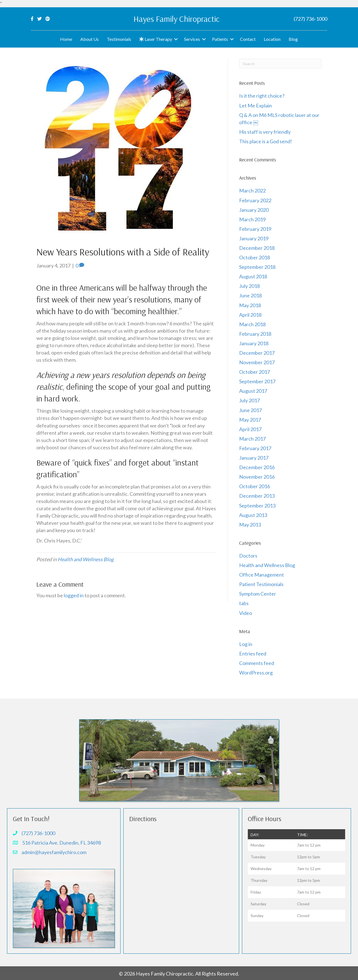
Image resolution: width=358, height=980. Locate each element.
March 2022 (252, 191)
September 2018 (257, 267)
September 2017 (257, 381)
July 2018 (249, 286)
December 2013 (257, 496)
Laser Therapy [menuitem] (156, 39)
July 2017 (249, 400)
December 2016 (257, 467)
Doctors (248, 556)
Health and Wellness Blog (86, 559)
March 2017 (252, 439)
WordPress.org (256, 673)
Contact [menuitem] (248, 39)
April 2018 (250, 315)
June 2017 (250, 410)
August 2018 (253, 276)
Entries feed (253, 654)
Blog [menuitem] (293, 39)
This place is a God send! (266, 141)
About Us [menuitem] (89, 39)
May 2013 (250, 525)
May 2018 (250, 305)
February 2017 (255, 448)
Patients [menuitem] (220, 39)
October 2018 (255, 257)
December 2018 (257, 248)
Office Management (262, 575)
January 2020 (254, 210)
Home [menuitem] (66, 39)
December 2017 (257, 353)
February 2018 (255, 334)
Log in (246, 644)
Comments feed (257, 663)
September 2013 (257, 506)
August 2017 (253, 391)
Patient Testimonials (261, 584)
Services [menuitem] (192, 39)
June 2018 (250, 295)
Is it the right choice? (262, 96)
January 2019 (254, 238)
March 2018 (252, 324)
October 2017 (255, 372)
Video (246, 613)
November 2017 (257, 362)
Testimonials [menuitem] (119, 39)
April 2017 (250, 429)
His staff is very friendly (265, 132)
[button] (176, 39)
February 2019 (255, 229)
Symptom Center (258, 594)
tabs (244, 603)
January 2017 (254, 458)
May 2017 (250, 420)
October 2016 (255, 486)
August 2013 (253, 515)
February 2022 (255, 200)
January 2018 (254, 343)
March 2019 (252, 219)
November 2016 (257, 477)
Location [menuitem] (272, 39)
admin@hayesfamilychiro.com (54, 852)
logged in (74, 595)
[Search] (280, 64)
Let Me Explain (255, 105)
